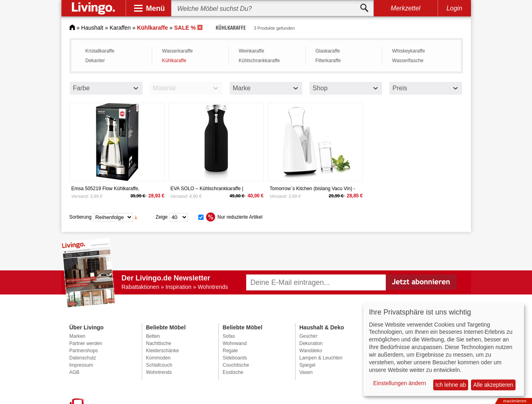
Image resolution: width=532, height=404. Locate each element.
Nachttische (159, 343)
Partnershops (84, 351)
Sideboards (235, 358)
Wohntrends (159, 372)
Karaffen (120, 28)
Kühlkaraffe (174, 61)
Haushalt (92, 28)
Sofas (229, 336)
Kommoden (158, 358)
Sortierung (81, 217)
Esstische (233, 372)
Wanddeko (311, 351)
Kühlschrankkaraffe (260, 61)
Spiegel (308, 365)
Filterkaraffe (328, 61)
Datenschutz (83, 358)
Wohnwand (235, 343)
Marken (77, 336)
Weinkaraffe (252, 51)
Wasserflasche (408, 61)
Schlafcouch (159, 365)
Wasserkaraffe (178, 51)
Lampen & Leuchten (321, 358)
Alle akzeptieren (493, 385)
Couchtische (236, 365)
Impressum (81, 365)
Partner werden (86, 343)
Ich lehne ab (450, 385)
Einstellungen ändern (400, 383)
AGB (74, 372)
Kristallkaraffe (100, 51)
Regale (230, 351)
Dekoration (311, 343)
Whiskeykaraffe (409, 51)
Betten (153, 336)
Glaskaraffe (328, 51)
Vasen (306, 372)
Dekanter (95, 61)
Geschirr (309, 336)
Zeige (162, 217)
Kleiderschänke (163, 351)
